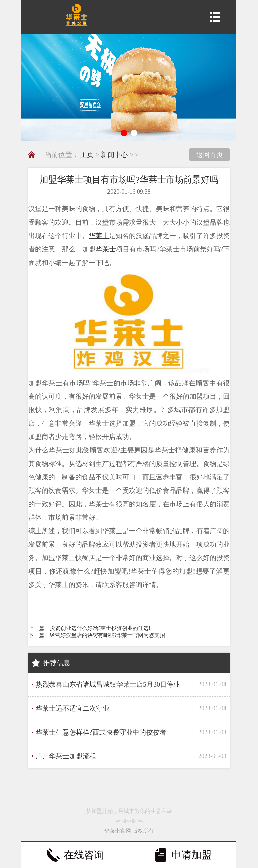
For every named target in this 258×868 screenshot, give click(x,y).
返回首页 (210, 155)
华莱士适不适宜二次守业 (73, 708)
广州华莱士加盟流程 (66, 756)
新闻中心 (114, 155)
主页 (87, 155)
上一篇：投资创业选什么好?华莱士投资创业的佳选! (89, 628)
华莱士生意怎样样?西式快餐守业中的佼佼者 (101, 732)
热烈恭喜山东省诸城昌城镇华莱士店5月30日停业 (108, 684)
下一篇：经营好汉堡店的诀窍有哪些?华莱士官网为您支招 (97, 635)
